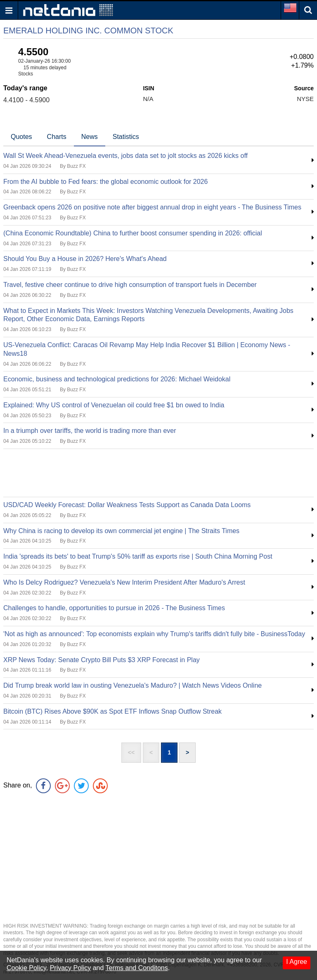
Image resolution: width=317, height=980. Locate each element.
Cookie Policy (26, 968)
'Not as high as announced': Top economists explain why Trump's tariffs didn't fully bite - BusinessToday (154, 634)
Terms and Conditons (137, 968)
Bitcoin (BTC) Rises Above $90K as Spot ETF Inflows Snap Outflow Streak (112, 711)
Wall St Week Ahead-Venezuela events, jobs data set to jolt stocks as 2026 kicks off (125, 156)
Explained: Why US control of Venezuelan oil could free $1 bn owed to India (114, 405)
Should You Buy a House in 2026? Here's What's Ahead (85, 259)
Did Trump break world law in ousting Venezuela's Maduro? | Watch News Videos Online (132, 685)
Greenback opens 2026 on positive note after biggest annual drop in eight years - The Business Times (152, 207)
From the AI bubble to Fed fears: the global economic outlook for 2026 (105, 182)
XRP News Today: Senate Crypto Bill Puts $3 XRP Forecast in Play (102, 660)
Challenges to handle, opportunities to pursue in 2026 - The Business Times (114, 608)
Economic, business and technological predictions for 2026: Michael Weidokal (117, 379)
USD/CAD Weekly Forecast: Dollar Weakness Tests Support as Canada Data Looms (127, 505)
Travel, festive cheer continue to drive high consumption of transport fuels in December (130, 285)
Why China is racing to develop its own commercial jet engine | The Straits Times (121, 531)
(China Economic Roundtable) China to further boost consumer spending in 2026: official (133, 233)
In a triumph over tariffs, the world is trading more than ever (90, 431)
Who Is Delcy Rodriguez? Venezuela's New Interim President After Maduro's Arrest (124, 582)
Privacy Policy (71, 968)
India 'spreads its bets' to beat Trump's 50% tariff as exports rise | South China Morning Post (138, 556)
